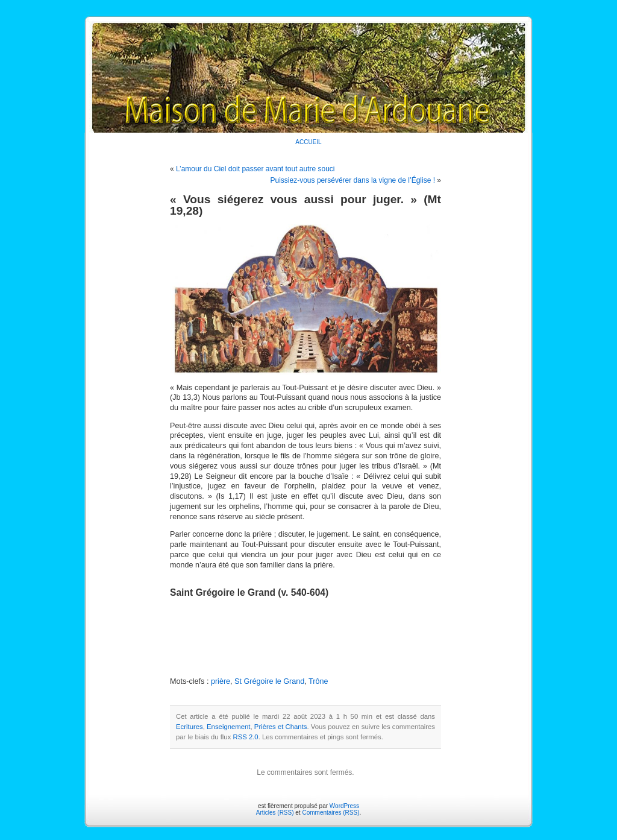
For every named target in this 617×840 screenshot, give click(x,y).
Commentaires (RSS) (330, 813)
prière (221, 681)
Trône (318, 681)
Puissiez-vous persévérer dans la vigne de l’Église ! (353, 180)
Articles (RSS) (275, 813)
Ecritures (189, 727)
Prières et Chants (281, 727)
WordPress (344, 806)
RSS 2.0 (245, 737)
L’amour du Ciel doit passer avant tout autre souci (255, 169)
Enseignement (228, 727)
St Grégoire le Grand (269, 681)
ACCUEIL (308, 142)
